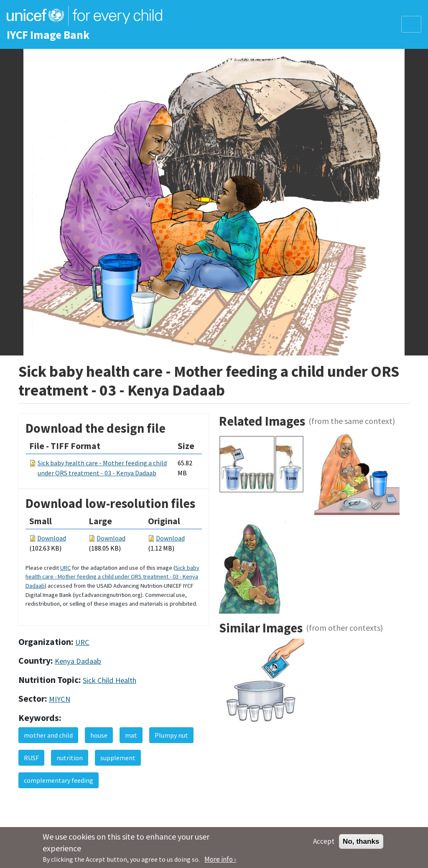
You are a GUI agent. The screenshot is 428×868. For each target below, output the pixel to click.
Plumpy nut (171, 735)
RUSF (31, 758)
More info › (220, 862)
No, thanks (361, 844)
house (99, 735)
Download (52, 538)
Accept (324, 844)
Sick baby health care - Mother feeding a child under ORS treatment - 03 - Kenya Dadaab (112, 577)
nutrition (70, 758)
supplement (118, 758)
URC (65, 568)
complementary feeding (59, 780)
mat (131, 735)
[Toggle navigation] (411, 24)
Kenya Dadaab (78, 661)
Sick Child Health (110, 680)
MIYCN (60, 699)
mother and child (48, 735)
